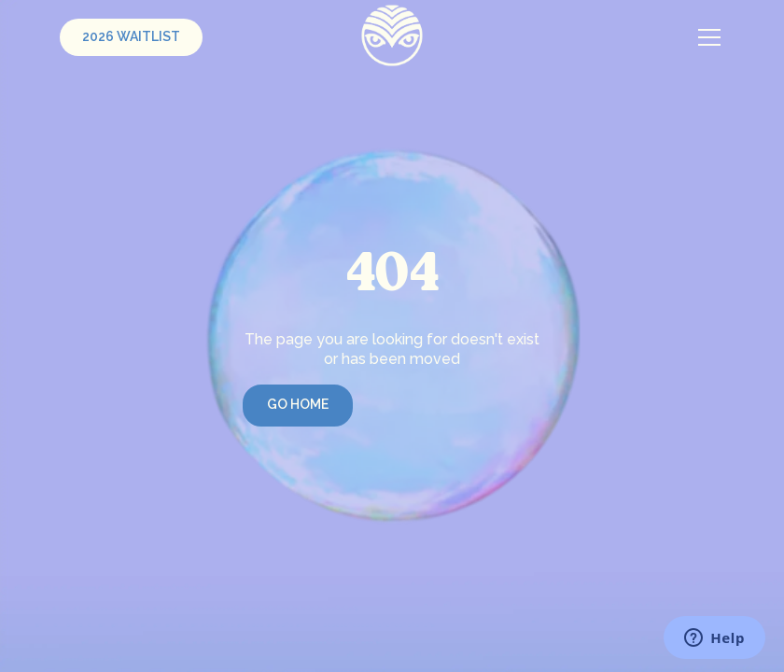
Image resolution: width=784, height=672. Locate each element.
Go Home (298, 404)
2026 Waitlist (131, 36)
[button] (706, 37)
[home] (392, 35)
